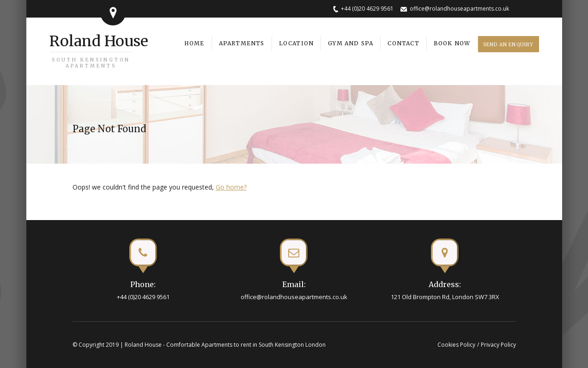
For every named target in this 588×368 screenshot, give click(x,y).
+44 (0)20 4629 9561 (367, 9)
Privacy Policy (498, 345)
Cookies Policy (456, 345)
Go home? (231, 187)
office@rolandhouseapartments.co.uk (459, 9)
